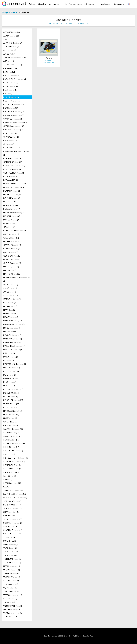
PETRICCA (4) (14, 443)
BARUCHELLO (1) (15, 79)
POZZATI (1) (12, 469)
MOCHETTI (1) (13, 389)
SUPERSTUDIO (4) (11, 541)
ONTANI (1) (10, 422)
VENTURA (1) (11, 584)
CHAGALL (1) (11, 137)
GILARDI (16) (11, 238)
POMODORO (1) (12, 465)
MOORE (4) (11, 396)
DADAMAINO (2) (11, 180)
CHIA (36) (10, 140)
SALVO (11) (8, 487)
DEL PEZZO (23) (12, 194)
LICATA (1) (11, 317)
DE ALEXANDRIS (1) (15, 184)
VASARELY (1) (12, 577)
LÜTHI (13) (9, 331)
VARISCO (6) (11, 573)
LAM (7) (10, 303)
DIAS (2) (10, 202)
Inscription (105, 4)
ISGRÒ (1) (10, 288)
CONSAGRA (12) (13, 162)
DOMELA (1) (11, 205)
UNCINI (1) (12, 570)
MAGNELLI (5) (12, 335)
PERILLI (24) (11, 440)
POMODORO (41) (14, 461)
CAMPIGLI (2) (13, 119)
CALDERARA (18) (14, 112)
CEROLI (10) (11, 133)
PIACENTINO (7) (13, 451)
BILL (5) (8, 94)
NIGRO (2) (10, 418)
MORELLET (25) (13, 400)
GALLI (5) (9, 227)
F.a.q (92, 636)
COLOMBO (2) (12, 158)
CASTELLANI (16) (13, 130)
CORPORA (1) (12, 169)
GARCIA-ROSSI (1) (15, 231)
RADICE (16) (11, 472)
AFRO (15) (8, 39)
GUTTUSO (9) (12, 263)
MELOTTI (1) (11, 371)
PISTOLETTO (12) (16, 458)
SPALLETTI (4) (12, 534)
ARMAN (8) (15, 57)
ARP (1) (9, 61)
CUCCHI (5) (10, 176)
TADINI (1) (10, 548)
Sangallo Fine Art (10, 12)
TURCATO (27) (12, 563)
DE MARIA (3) (12, 191)
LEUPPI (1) (9, 310)
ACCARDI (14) (12, 32)
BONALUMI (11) (14, 104)
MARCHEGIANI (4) (13, 350)
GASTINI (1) (11, 234)
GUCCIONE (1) (12, 256)
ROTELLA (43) (12, 483)
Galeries (42, 4)
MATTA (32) (12, 368)
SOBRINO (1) (13, 519)
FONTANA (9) (11, 220)
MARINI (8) (11, 357)
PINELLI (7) (10, 454)
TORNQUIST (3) (12, 559)
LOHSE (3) (12, 328)
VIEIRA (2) (10, 602)
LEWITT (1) (9, 313)
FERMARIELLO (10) (14, 213)
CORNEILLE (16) (14, 166)
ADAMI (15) (11, 36)
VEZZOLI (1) (13, 595)
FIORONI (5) (12, 216)
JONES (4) (10, 292)
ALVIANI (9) (11, 47)
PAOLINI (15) (11, 433)
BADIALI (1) (10, 68)
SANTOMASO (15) (15, 494)
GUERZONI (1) (12, 259)
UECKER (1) (12, 566)
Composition (49, 60)
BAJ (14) (9, 72)
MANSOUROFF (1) (13, 342)
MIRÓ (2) (9, 386)
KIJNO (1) (11, 295)
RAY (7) (8, 479)
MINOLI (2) (10, 382)
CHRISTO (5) (12, 148)
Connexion (119, 4)
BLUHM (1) (11, 97)
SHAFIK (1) (11, 512)
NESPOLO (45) (11, 415)
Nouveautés (53, 4)
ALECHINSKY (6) (13, 43)
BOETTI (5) (12, 101)
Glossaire (86, 636)
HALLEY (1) (10, 270)
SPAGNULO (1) (13, 530)
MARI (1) (9, 353)
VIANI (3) (10, 599)
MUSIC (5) (10, 407)
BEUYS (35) (11, 86)
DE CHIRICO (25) (14, 187)
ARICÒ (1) (11, 54)
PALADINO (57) (13, 429)
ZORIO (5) (11, 617)
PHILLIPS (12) (11, 447)
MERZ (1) (9, 375)
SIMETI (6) (9, 516)
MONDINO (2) (11, 393)
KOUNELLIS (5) (12, 299)
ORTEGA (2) (11, 425)
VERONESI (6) (11, 591)
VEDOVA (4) (11, 581)
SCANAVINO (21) (13, 501)
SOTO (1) (13, 523)
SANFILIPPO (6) (13, 490)
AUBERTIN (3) (13, 65)
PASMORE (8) (12, 436)
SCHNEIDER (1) (13, 508)
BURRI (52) (11, 108)
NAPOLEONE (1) (13, 411)
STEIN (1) (9, 537)
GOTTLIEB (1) (12, 245)
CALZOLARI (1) (14, 115)
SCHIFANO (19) (12, 505)
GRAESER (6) (12, 249)
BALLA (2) (11, 75)
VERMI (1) (10, 588)
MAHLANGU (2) (13, 339)
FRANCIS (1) (10, 223)
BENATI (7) (11, 83)
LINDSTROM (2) (13, 321)
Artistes (33, 4)
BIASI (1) (10, 90)
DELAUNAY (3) (12, 198)
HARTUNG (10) (12, 274)
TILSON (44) (10, 555)
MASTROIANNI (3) (15, 364)
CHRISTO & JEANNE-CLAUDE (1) (16, 153)
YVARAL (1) (13, 613)
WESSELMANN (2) (13, 606)
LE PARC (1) (10, 306)
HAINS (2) (11, 267)
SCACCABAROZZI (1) (16, 498)
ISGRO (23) (11, 285)
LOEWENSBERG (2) (14, 324)
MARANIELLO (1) (14, 346)
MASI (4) (9, 360)
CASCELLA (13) (14, 126)
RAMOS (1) (10, 476)
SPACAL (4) (10, 526)
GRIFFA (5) (11, 252)
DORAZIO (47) (12, 209)
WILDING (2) (12, 609)
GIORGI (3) (11, 241)
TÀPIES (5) (11, 552)
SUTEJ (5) (11, 544)
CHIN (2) (9, 144)
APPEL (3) (10, 50)
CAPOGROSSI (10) (15, 122)
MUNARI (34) (11, 404)
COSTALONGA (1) (14, 173)
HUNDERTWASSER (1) (17, 279)
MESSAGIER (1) (12, 378)
